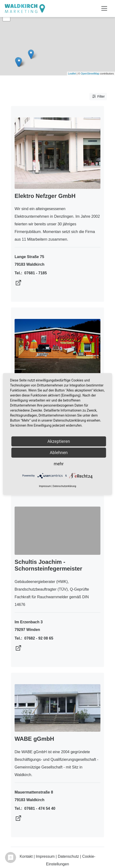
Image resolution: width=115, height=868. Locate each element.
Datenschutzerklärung (64, 486)
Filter (98, 96)
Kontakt (26, 856)
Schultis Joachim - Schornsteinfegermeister (48, 565)
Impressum (45, 856)
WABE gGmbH (34, 739)
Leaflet (72, 74)
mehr (59, 464)
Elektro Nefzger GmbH (45, 196)
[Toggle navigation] (104, 8)
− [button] (7, 17)
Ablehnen (59, 453)
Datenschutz (68, 856)
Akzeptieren (59, 441)
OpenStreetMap (90, 74)
